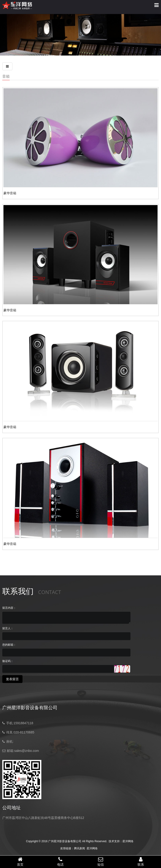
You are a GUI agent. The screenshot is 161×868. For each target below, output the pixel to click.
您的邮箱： (9, 645)
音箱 (6, 76)
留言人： (8, 628)
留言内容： (9, 608)
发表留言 (12, 679)
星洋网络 (128, 841)
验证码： (8, 661)
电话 (60, 862)
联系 (141, 862)
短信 (101, 862)
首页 (20, 862)
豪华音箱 (10, 193)
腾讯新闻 (79, 848)
